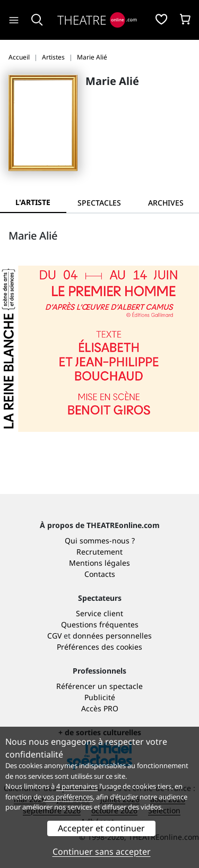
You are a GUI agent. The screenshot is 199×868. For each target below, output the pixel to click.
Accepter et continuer (101, 828)
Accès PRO (100, 708)
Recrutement (99, 552)
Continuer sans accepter (102, 852)
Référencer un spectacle (99, 686)
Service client (99, 613)
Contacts (100, 574)
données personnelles (112, 636)
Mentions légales (99, 563)
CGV (54, 636)
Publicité (100, 697)
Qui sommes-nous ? (100, 541)
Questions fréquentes (100, 624)
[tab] (99, 203)
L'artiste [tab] (33, 202)
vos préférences (68, 797)
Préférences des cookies (99, 647)
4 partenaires (77, 786)
